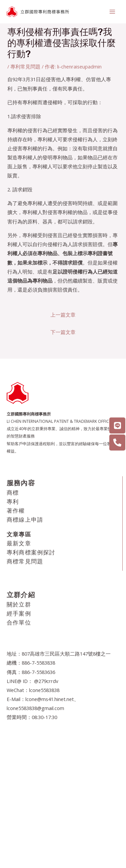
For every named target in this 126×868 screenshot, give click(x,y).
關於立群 (19, 604)
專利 (13, 501)
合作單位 (19, 622)
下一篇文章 (63, 332)
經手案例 (19, 613)
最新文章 (19, 543)
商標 (13, 492)
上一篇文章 (63, 315)
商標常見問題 (25, 561)
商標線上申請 (25, 519)
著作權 (16, 510)
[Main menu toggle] (112, 12)
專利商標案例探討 (31, 552)
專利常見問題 (25, 66)
